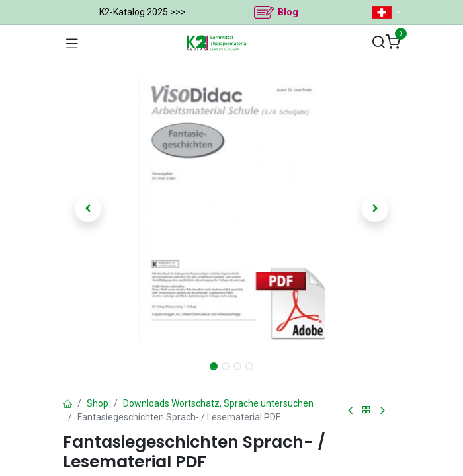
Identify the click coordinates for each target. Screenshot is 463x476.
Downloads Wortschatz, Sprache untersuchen (218, 403)
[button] (88, 209)
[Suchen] (378, 43)
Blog (288, 12)
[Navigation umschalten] (72, 43)
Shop (98, 403)
